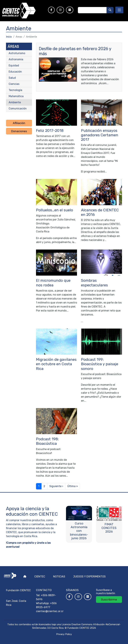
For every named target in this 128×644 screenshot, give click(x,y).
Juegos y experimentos (89, 577)
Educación (15, 72)
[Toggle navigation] (119, 10)
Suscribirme (109, 600)
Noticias (59, 577)
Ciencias (14, 84)
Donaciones (19, 131)
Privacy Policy (64, 634)
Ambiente (15, 102)
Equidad (14, 65)
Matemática (16, 96)
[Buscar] (110, 10)
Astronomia (16, 59)
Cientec (40, 577)
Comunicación (18, 108)
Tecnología (15, 90)
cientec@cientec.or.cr (50, 611)
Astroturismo (17, 53)
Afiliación (19, 123)
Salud (12, 78)
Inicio (9, 37)
